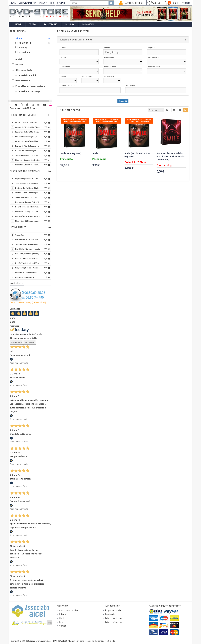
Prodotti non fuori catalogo (30, 86)
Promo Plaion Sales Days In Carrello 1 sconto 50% (75, 121)
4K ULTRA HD (50, 25)
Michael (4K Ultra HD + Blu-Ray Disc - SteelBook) (28, 216)
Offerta (19, 65)
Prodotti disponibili (26, 75)
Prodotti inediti (24, 81)
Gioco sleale (20, 235)
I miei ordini (110, 614)
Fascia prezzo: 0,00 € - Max (23, 108)
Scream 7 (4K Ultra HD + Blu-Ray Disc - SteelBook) (28, 197)
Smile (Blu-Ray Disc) (71, 153)
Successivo (30, 342)
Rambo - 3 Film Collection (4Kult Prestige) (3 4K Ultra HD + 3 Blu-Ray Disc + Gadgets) (28, 146)
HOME (13, 3)
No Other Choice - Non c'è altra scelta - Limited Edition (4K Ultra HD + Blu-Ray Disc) (28, 207)
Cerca (123, 101)
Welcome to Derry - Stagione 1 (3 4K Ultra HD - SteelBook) (28, 211)
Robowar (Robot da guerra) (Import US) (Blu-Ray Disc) (28, 254)
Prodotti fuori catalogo (28, 91)
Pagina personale (113, 610)
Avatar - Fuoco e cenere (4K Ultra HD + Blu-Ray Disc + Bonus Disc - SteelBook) (28, 193)
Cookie (62, 618)
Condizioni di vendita (69, 610)
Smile (95, 153)
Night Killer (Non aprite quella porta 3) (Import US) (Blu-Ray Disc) (28, 249)
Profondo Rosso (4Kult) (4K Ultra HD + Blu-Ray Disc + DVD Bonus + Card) (28, 141)
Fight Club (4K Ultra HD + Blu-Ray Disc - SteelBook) (28, 179)
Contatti (63, 626)
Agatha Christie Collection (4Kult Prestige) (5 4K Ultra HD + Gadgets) (28, 122)
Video (33, 25)
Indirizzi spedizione (114, 618)
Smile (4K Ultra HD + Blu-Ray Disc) (137, 155)
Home (18, 25)
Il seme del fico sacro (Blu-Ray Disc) (28, 151)
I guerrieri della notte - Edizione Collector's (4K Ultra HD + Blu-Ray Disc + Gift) (28, 132)
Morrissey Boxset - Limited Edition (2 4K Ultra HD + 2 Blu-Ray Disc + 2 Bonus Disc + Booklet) (28, 160)
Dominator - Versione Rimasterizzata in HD (28, 272)
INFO (52, 3)
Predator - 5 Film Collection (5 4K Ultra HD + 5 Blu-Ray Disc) (28, 165)
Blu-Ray (70, 25)
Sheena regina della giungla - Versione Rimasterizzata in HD (28, 244)
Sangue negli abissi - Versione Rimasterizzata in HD (28, 268)
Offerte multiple (24, 70)
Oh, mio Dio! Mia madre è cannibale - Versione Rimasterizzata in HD (28, 240)
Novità (19, 59)
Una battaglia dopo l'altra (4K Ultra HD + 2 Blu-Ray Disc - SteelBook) (28, 202)
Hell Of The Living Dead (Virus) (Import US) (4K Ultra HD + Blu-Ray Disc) (28, 258)
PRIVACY (43, 3)
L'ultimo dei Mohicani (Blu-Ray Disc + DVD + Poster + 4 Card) (28, 188)
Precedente (16, 342)
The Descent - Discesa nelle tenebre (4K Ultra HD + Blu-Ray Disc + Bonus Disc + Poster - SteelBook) (28, 183)
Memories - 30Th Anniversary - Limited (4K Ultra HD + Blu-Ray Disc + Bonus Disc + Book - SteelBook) (28, 221)
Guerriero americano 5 (24, 277)
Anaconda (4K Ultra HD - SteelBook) (28, 127)
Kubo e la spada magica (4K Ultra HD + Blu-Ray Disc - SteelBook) (28, 136)
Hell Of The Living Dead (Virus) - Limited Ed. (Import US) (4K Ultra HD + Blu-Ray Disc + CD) (28, 263)
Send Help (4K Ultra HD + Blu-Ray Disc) (28, 155)
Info (61, 622)
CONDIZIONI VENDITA (27, 3)
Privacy (63, 614)
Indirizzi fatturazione (114, 622)
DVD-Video (88, 25)
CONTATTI (61, 3)
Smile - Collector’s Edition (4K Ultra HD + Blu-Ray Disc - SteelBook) (171, 157)
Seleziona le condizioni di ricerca (76, 40)
